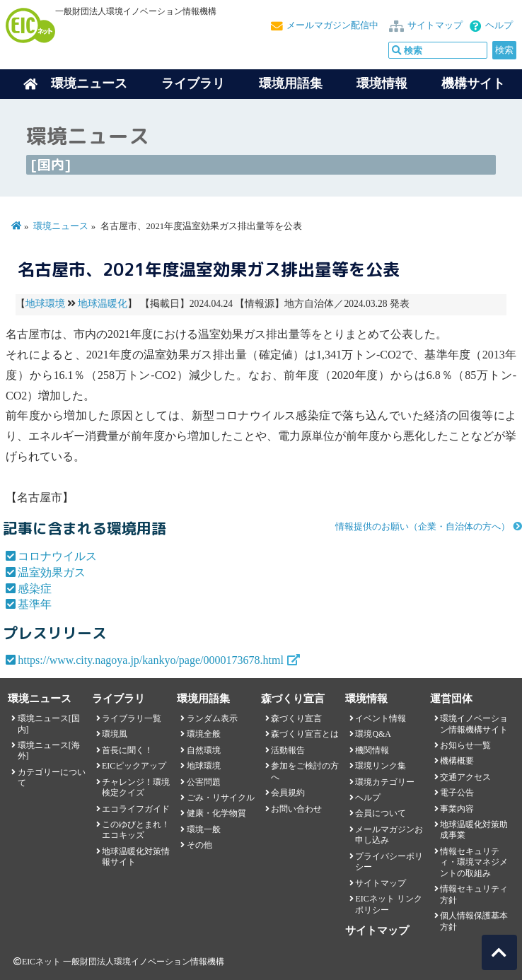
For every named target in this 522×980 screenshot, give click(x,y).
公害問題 (204, 782)
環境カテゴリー (385, 782)
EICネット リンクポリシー (388, 904)
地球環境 (45, 304)
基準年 (35, 604)
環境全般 (204, 734)
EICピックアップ (134, 766)
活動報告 (288, 750)
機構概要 (457, 761)
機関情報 (372, 750)
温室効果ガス (52, 572)
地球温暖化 (103, 304)
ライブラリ (193, 83)
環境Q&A (373, 734)
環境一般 (204, 829)
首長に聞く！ (127, 750)
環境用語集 (291, 83)
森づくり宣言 (296, 718)
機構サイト (473, 83)
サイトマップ (435, 25)
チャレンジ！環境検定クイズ (136, 787)
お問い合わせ (296, 809)
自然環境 (204, 750)
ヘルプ (499, 25)
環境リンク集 (381, 766)
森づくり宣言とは (305, 734)
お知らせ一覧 (465, 745)
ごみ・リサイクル (221, 798)
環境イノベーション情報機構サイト (474, 724)
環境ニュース (61, 226)
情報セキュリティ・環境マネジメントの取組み (474, 862)
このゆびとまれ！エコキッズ (136, 830)
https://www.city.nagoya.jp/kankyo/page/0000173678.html (151, 660)
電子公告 (457, 793)
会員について (381, 813)
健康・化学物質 (216, 813)
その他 (199, 845)
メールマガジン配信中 (332, 25)
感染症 (35, 589)
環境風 (115, 734)
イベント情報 (381, 718)
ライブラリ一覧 (132, 718)
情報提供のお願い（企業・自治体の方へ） (423, 527)
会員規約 (288, 793)
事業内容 (457, 809)
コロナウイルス (57, 556)
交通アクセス (465, 777)
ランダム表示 (212, 718)
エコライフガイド (136, 809)
